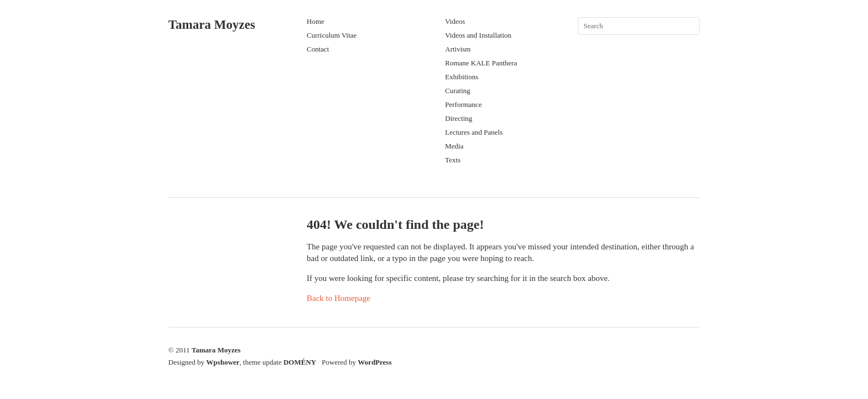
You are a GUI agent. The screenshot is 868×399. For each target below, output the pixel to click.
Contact (318, 49)
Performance (463, 104)
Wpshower (223, 362)
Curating (458, 91)
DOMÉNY (300, 362)
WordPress (374, 362)
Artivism (458, 49)
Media (454, 146)
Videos (455, 21)
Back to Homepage (339, 298)
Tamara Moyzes (212, 25)
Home (316, 21)
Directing (459, 118)
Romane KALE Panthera (481, 63)
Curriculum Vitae (332, 35)
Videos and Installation (478, 35)
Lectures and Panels (474, 132)
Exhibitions (462, 77)
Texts (453, 160)
